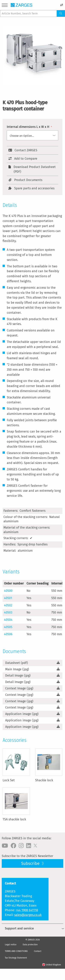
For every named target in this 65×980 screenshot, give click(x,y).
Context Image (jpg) (19, 688)
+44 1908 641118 (27, 910)
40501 (8, 598)
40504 (8, 620)
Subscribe (31, 863)
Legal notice (11, 945)
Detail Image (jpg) (18, 676)
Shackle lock (44, 780)
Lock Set (9, 780)
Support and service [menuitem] (19, 928)
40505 (8, 627)
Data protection (30, 945)
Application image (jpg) (22, 714)
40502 (8, 605)
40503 (8, 612)
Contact (38, 951)
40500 (8, 591)
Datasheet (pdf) (17, 663)
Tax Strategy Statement (16, 958)
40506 (8, 634)
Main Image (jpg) (17, 669)
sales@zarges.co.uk (28, 915)
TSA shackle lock (14, 819)
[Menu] (5, 6)
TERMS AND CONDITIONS (16, 951)
